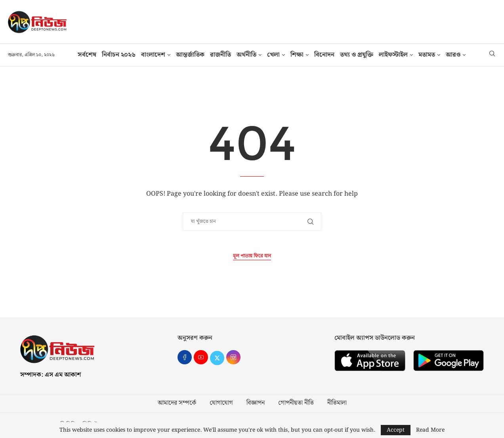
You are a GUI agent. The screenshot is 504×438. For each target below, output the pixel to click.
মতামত (427, 55)
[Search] (492, 55)
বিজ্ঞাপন (256, 403)
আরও (453, 55)
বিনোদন (324, 55)
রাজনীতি (220, 55)
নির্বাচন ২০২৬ (119, 55)
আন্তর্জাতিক (190, 55)
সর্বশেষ (87, 55)
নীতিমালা (337, 403)
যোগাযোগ (221, 403)
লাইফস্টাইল (393, 55)
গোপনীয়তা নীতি (296, 403)
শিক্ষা (297, 55)
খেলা (273, 55)
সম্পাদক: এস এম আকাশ (51, 375)
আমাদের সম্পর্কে (177, 403)
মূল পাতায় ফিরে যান (252, 256)
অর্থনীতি (246, 55)
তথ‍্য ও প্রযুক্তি (357, 55)
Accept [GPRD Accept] (396, 430)
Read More (430, 430)
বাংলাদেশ (153, 55)
